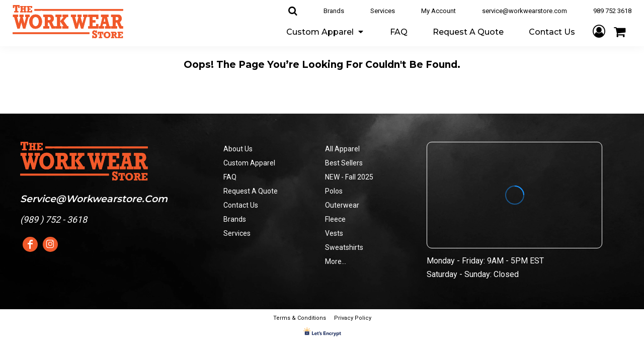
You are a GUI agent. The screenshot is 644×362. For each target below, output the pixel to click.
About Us (238, 149)
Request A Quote (251, 191)
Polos (334, 191)
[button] (326, 31)
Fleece (335, 219)
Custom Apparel (249, 163)
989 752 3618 (612, 11)
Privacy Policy (353, 318)
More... (336, 261)
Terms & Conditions (300, 318)
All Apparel (342, 149)
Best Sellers (344, 163)
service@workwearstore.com (525, 11)
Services (383, 11)
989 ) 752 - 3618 (55, 219)
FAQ (230, 177)
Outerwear (342, 205)
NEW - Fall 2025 (349, 177)
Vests (334, 233)
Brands (334, 11)
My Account (438, 11)
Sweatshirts (344, 247)
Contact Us (241, 205)
